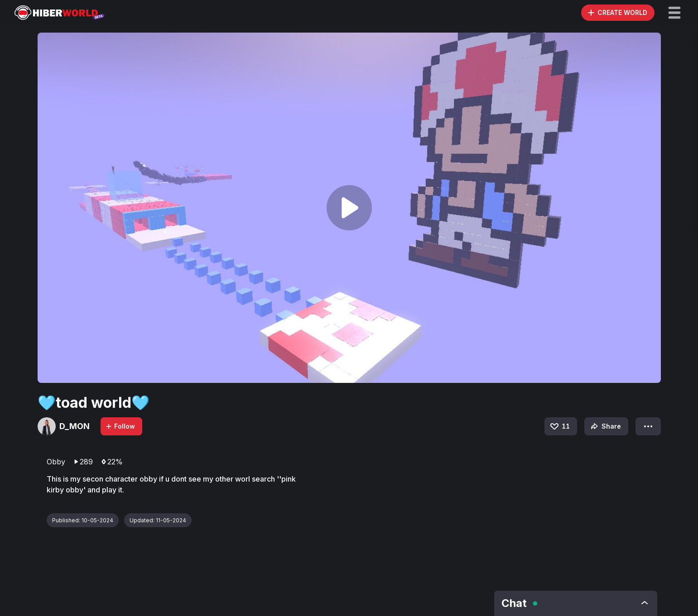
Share (605, 426)
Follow (120, 426)
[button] (674, 13)
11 (559, 426)
